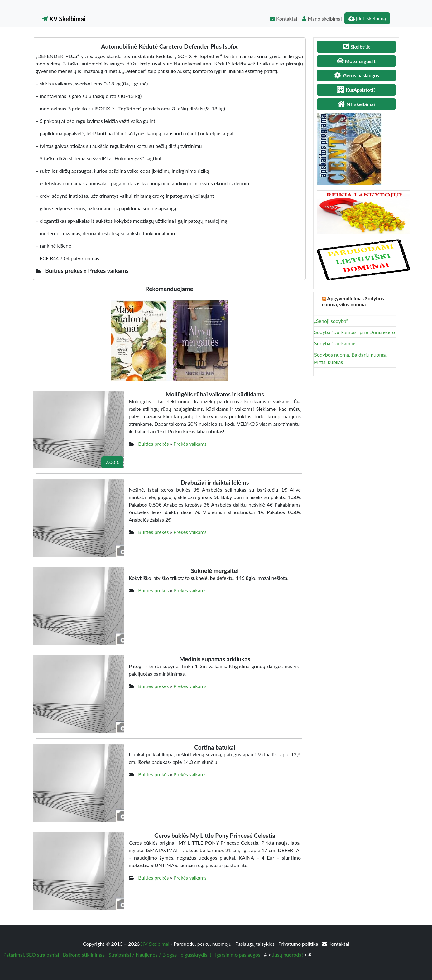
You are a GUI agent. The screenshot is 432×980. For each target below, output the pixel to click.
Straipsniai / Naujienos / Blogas (143, 955)
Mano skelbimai (322, 19)
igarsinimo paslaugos (238, 955)
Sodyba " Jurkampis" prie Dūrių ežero (355, 332)
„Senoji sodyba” (331, 321)
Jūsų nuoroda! (288, 955)
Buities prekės (153, 444)
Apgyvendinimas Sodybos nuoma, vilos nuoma (353, 301)
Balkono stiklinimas (84, 955)
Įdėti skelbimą (367, 18)
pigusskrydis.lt (196, 955)
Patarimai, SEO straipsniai (31, 955)
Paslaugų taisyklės (256, 944)
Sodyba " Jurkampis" (336, 343)
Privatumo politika (299, 944)
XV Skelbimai (64, 19)
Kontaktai (283, 19)
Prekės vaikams (190, 444)
